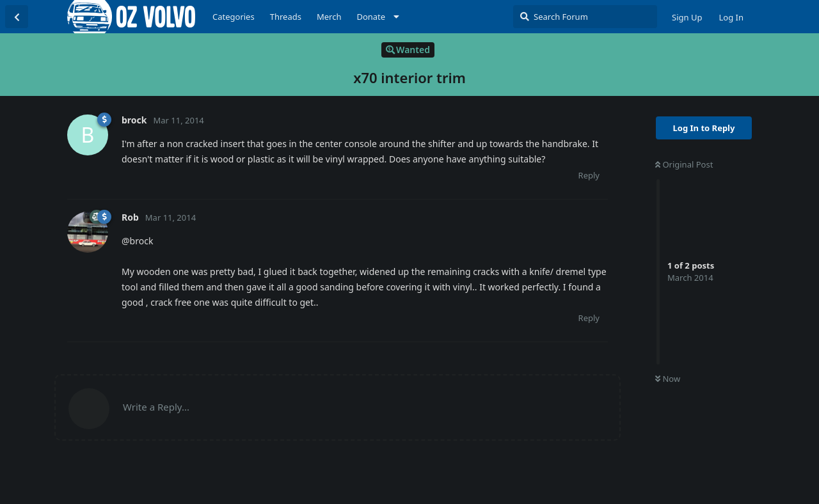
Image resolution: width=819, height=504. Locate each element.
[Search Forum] (585, 17)
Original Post (684, 164)
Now (668, 379)
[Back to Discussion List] (17, 17)
